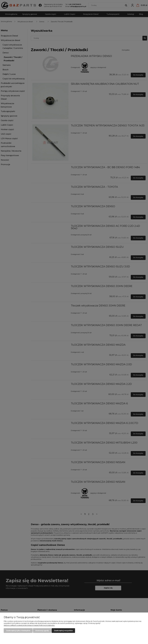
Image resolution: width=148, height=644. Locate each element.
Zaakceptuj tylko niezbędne (18, 631)
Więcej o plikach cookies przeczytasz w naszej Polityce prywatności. (29, 625)
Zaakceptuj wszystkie (63, 631)
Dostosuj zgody (42, 631)
